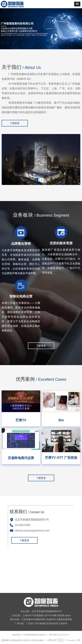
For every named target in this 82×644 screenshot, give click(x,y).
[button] (77, 4)
